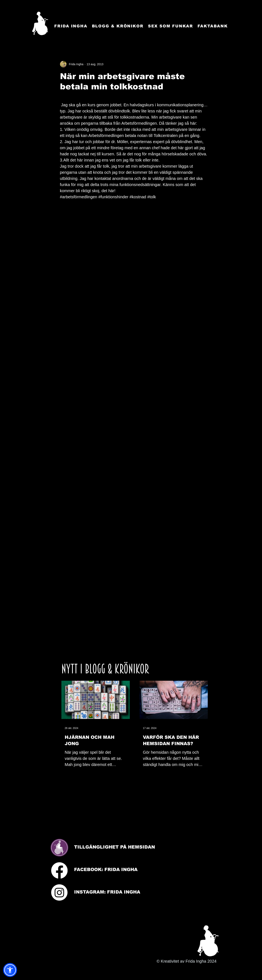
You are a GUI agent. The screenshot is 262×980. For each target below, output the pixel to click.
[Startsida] (40, 23)
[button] (10, 970)
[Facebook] (59, 870)
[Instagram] (59, 893)
